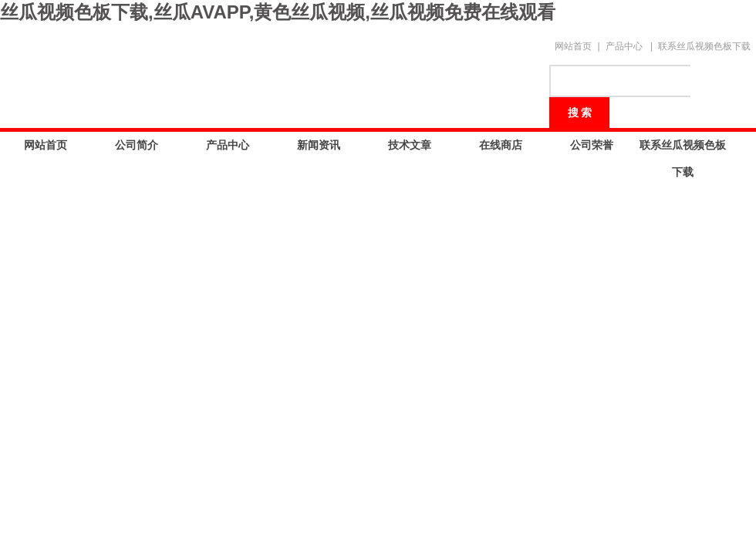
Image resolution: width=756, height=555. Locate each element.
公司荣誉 (592, 145)
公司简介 (137, 145)
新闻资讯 (319, 145)
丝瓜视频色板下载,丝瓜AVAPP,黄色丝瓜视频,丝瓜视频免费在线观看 (278, 12)
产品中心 (624, 46)
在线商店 (501, 145)
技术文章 (410, 145)
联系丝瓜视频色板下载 (704, 46)
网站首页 (573, 46)
